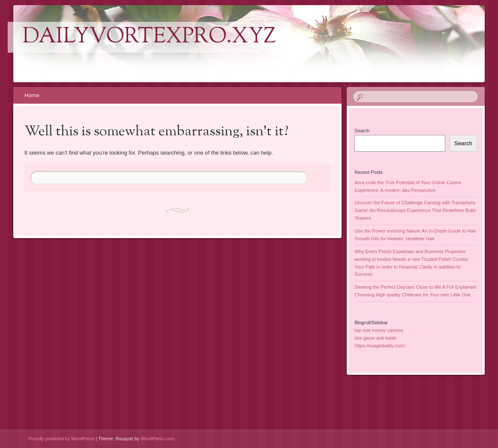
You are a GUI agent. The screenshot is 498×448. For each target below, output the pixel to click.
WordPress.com (157, 439)
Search (362, 131)
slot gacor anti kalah (375, 338)
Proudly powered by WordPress (61, 439)
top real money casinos (379, 330)
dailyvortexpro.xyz (149, 37)
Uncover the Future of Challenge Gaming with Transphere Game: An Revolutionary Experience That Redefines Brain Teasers (415, 210)
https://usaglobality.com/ (379, 346)
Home (32, 95)
